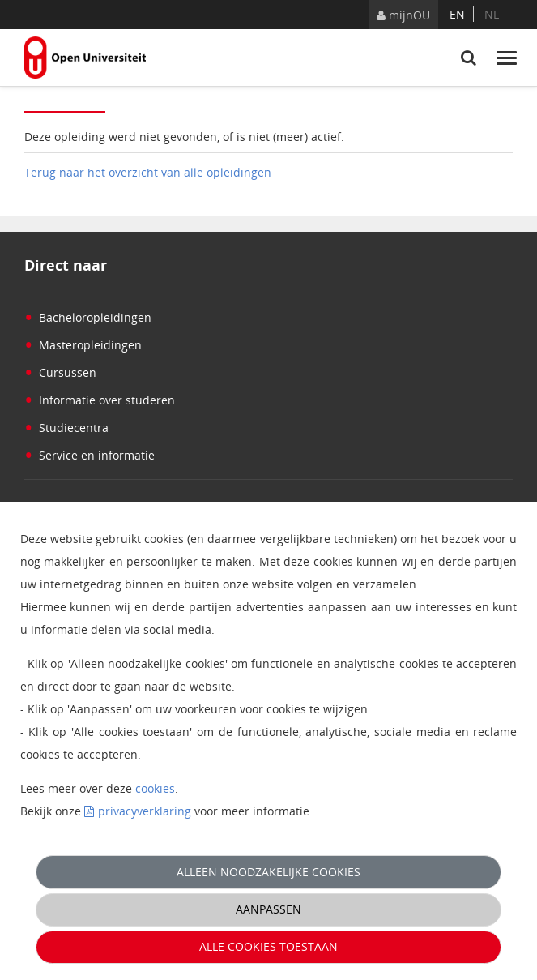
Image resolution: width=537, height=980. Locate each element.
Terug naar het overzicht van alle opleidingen (148, 172)
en (457, 14)
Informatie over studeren (100, 400)
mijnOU (403, 15)
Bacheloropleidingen (88, 317)
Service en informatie (89, 455)
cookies (155, 788)
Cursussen (60, 372)
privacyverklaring (145, 811)
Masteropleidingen (83, 345)
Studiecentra (66, 428)
